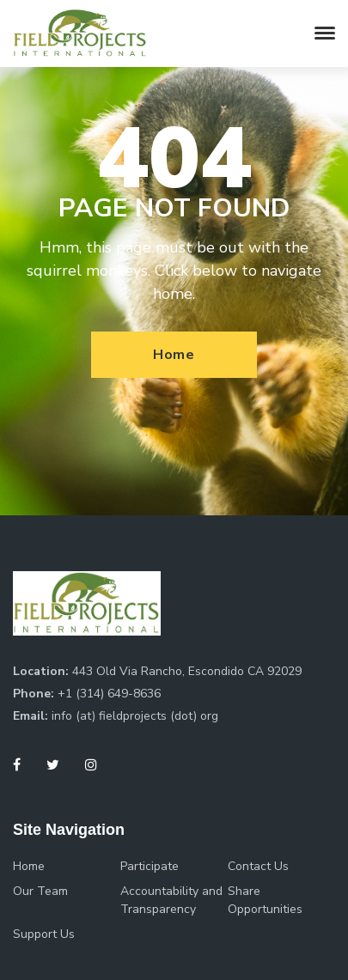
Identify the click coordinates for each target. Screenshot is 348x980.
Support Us (44, 934)
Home (174, 355)
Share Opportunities (265, 900)
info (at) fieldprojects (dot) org (135, 716)
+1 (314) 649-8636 (109, 694)
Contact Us (258, 866)
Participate (150, 866)
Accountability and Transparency (171, 900)
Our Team (40, 891)
